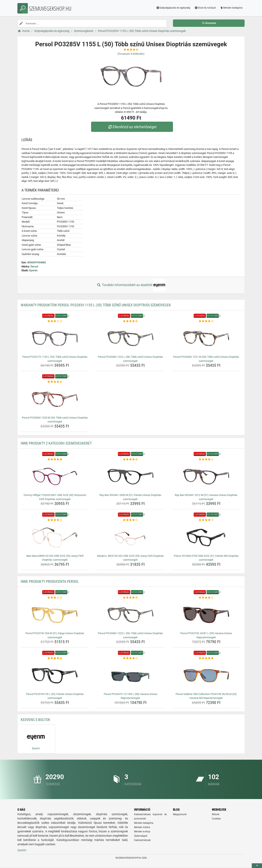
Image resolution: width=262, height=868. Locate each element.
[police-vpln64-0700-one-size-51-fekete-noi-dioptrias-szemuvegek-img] (206, 538)
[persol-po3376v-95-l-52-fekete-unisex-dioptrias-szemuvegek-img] (55, 676)
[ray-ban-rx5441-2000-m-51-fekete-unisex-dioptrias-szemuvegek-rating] (130, 459)
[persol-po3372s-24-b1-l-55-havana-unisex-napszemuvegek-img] (206, 615)
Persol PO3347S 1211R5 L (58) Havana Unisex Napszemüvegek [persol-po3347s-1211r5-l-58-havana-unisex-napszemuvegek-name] (130, 696)
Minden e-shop (142, 832)
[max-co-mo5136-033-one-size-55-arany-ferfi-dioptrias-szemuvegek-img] (130, 538)
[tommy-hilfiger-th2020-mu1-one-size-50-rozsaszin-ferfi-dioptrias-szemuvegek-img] (55, 477)
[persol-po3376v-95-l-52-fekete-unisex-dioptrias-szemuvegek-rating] (55, 658)
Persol (34, 267)
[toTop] (257, 866)
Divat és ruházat (205, 8)
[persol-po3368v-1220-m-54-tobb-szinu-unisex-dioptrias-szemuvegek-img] (55, 399)
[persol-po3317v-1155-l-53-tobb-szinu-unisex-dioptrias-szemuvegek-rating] (55, 321)
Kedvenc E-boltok (35, 720)
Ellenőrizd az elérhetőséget (132, 127)
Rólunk (216, 814)
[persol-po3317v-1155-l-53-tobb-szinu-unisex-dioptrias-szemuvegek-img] (55, 338)
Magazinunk (180, 814)
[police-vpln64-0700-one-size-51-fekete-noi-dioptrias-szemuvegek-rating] (206, 520)
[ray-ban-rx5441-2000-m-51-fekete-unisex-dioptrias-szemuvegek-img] (130, 477)
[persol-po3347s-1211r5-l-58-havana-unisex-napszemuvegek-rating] (130, 658)
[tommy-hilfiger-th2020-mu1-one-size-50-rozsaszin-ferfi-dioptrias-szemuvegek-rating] (55, 459)
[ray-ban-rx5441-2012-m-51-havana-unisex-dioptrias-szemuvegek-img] (206, 477)
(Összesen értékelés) (131, 54)
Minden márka (142, 827)
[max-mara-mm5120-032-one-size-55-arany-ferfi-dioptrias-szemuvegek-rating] (55, 520)
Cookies (216, 819)
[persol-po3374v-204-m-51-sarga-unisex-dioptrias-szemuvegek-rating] (55, 598)
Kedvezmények (142, 840)
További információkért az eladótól (131, 285)
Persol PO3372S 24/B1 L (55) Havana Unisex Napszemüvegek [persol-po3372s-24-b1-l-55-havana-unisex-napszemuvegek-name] (206, 635)
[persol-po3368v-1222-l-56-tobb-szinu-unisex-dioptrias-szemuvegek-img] (130, 338)
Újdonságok (141, 836)
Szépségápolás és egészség (173, 8)
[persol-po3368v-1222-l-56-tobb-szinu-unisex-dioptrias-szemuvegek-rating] (130, 321)
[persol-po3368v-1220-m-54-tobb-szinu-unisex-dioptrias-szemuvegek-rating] (55, 382)
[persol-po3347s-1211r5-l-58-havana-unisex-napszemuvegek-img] (130, 676)
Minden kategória (231, 8)
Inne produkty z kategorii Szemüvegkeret (56, 443)
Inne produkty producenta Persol (50, 581)
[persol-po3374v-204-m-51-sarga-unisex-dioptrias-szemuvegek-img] (55, 615)
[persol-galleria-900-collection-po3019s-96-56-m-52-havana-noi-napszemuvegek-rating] (206, 658)
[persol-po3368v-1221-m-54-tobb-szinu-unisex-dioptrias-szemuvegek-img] (206, 338)
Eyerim (33, 270)
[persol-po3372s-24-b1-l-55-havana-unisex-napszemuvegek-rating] (206, 598)
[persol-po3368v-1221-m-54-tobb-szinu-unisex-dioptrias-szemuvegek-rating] (206, 321)
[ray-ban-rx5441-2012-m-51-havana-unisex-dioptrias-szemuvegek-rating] (206, 459)
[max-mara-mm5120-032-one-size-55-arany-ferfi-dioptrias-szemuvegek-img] (55, 538)
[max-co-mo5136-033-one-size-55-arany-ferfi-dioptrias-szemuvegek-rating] (130, 520)
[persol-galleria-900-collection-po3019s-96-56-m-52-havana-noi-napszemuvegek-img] (206, 676)
